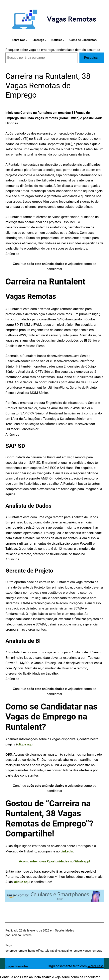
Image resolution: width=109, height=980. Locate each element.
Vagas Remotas (17, 966)
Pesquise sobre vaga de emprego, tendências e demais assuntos (53, 50)
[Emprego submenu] (46, 40)
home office (36, 951)
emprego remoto (16, 951)
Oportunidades (64, 931)
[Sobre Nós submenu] (27, 40)
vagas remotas (93, 951)
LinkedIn (67, 851)
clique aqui (25, 744)
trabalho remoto (72, 951)
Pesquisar (92, 58)
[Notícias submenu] (64, 40)
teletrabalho (52, 951)
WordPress (96, 966)
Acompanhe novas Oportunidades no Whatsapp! (54, 861)
